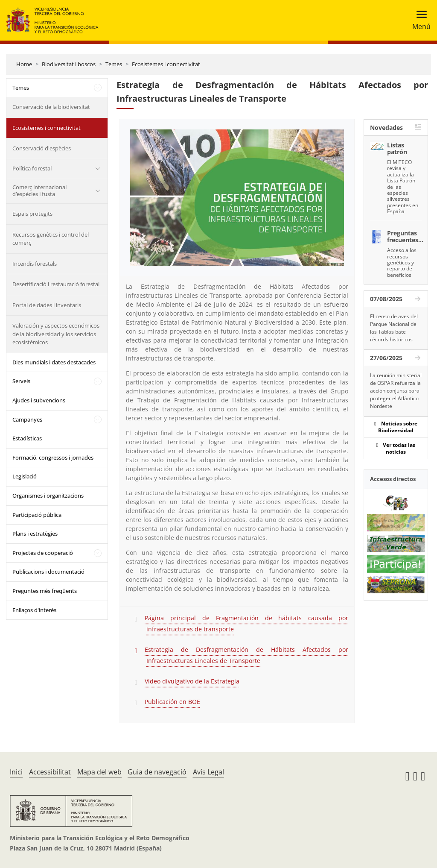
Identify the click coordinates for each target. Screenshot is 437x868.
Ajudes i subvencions (39, 400)
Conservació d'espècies (42, 148)
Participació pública (37, 515)
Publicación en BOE (172, 702)
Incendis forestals (35, 264)
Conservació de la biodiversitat (51, 107)
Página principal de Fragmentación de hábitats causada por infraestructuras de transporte (246, 623)
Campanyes (27, 419)
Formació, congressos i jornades (53, 457)
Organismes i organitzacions (48, 496)
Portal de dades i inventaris (47, 305)
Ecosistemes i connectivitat (166, 64)
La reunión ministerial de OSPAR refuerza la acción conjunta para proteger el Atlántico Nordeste (396, 391)
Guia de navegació (157, 772)
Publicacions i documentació (48, 572)
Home (24, 64)
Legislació (25, 476)
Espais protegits (32, 214)
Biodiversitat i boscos (69, 64)
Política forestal (32, 168)
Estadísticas (27, 438)
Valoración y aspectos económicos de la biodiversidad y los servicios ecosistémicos (56, 334)
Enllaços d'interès (34, 610)
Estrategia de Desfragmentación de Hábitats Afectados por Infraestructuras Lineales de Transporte (246, 655)
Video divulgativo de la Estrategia (192, 681)
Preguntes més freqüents (45, 591)
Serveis (21, 381)
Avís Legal (208, 772)
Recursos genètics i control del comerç (51, 239)
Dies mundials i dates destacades (54, 362)
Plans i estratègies (35, 534)
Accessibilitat (50, 772)
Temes (114, 64)
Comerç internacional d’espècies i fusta (39, 191)
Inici (16, 772)
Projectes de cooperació (43, 553)
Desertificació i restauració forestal (56, 284)
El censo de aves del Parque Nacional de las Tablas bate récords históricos (394, 328)
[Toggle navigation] (419, 20)
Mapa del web (99, 772)
